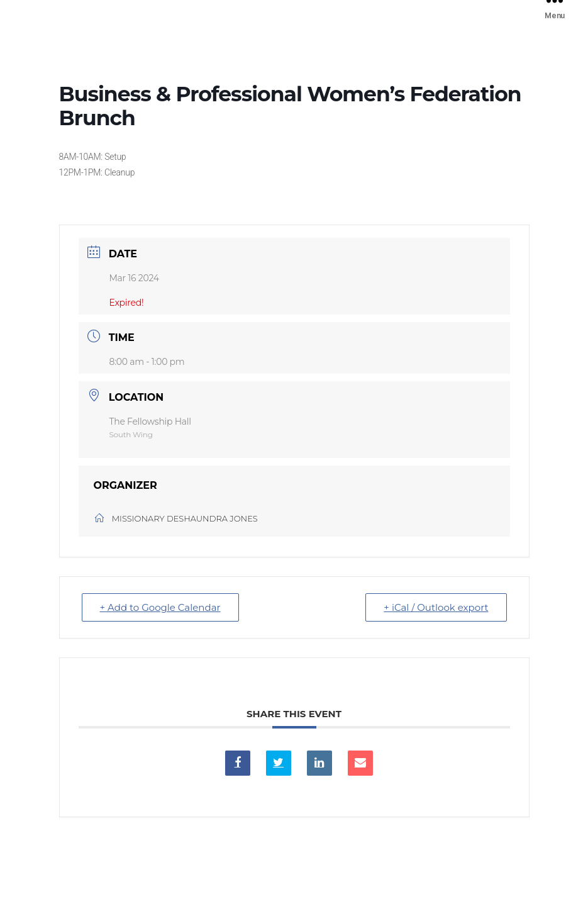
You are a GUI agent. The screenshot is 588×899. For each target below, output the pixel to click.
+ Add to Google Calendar (160, 607)
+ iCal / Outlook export (436, 607)
